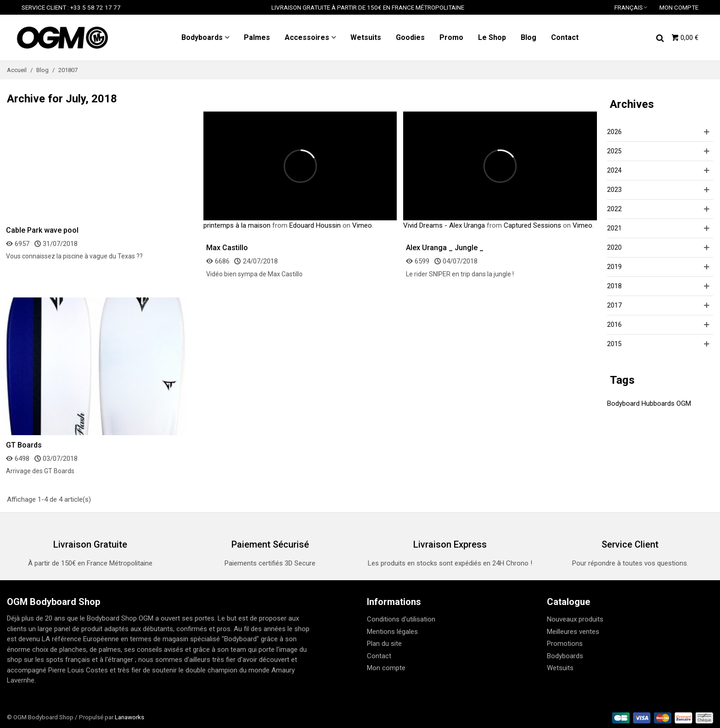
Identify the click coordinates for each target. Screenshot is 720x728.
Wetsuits (366, 37)
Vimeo (362, 225)
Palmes (257, 37)
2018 (614, 286)
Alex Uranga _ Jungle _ (445, 248)
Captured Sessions (532, 225)
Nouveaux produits (575, 619)
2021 (614, 228)
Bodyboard (623, 403)
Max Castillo (227, 248)
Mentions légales (392, 632)
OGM (684, 403)
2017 (614, 305)
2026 (614, 132)
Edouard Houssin (315, 225)
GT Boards (24, 445)
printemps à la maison (237, 225)
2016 (614, 325)
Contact (565, 37)
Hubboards (658, 403)
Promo (451, 37)
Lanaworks (129, 717)
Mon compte (386, 668)
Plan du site (384, 644)
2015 (614, 344)
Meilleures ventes (573, 632)
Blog (529, 37)
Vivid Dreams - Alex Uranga (444, 225)
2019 (614, 267)
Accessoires (307, 37)
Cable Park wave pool (42, 230)
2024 (614, 170)
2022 (614, 209)
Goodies (410, 37)
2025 (614, 151)
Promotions (565, 644)
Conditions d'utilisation (401, 619)
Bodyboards (202, 37)
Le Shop (492, 37)
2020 (614, 247)
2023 (614, 190)
